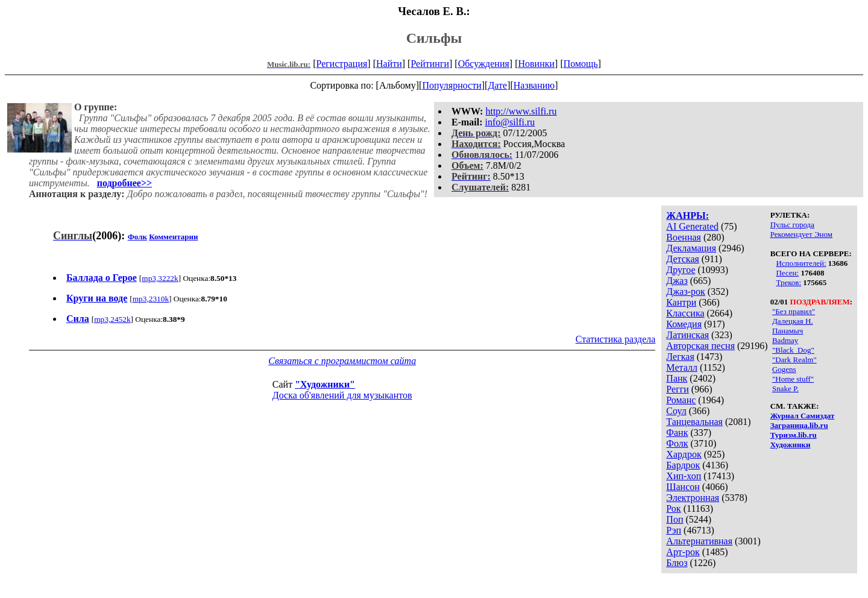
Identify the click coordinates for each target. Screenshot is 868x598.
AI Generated (692, 226)
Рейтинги (430, 64)
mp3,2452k (112, 319)
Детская (683, 259)
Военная (684, 237)
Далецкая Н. (793, 321)
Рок (673, 508)
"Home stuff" (793, 379)
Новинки (536, 64)
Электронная (693, 498)
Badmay (785, 340)
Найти (389, 64)
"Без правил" (794, 311)
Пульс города (792, 225)
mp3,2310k (151, 299)
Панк (677, 378)
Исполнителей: (801, 263)
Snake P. (785, 389)
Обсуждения (484, 64)
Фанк (677, 433)
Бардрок (683, 465)
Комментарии (173, 237)
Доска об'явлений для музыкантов (342, 395)
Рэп (674, 530)
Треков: (788, 282)
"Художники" (325, 384)
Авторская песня (700, 346)
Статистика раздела (616, 339)
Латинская (687, 335)
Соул (676, 411)
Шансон (683, 487)
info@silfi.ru (510, 122)
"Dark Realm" (794, 360)
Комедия (684, 324)
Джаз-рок (686, 291)
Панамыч (788, 331)
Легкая (680, 357)
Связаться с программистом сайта (342, 361)
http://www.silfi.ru (521, 111)
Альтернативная (699, 541)
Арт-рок (683, 552)
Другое (681, 270)
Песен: (787, 273)
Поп (675, 519)
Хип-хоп (684, 476)
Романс (681, 400)
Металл (682, 367)
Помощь (581, 64)
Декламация (691, 248)
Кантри (681, 302)
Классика (685, 313)
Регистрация (342, 64)
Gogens (784, 369)
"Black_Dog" (793, 350)
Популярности (451, 85)
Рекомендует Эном (801, 234)
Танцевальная (694, 422)
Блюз (677, 563)
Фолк (677, 443)
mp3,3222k (160, 278)
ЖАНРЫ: (687, 216)
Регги (677, 389)
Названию (534, 85)
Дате (497, 85)
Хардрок (684, 454)
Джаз (677, 281)
